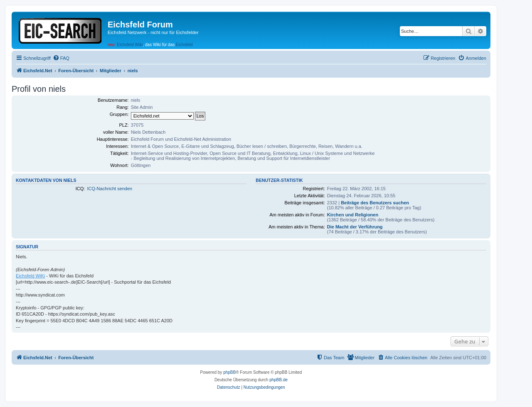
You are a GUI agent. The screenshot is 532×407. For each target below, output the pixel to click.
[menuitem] (61, 58)
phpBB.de (278, 380)
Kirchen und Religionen (353, 215)
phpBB (229, 372)
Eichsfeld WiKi (30, 276)
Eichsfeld (184, 45)
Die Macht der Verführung (355, 227)
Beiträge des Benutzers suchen (375, 203)
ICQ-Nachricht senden (110, 189)
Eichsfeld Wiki (130, 45)
